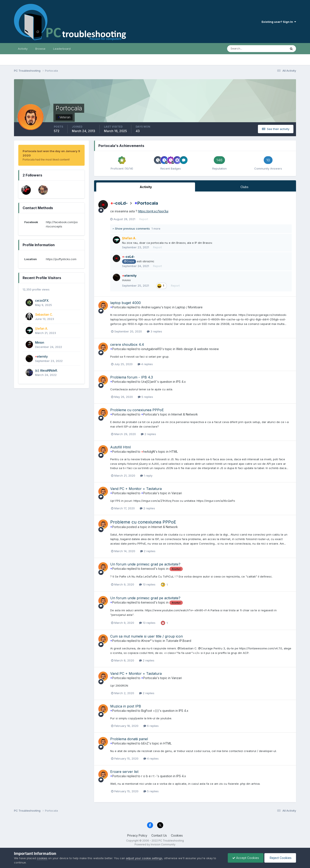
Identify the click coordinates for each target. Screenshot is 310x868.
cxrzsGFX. (42, 301)
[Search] (243, 49)
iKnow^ (146, 641)
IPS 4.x (181, 382)
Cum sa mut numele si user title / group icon (146, 636)
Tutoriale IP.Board (179, 641)
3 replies (154, 331)
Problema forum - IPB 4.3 (132, 377)
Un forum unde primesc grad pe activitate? (145, 564)
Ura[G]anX (149, 382)
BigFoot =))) (150, 711)
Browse (40, 49)
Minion (40, 343)
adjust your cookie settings (144, 858)
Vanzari (177, 493)
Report (144, 219)
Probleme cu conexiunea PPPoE (137, 410)
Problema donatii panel (129, 739)
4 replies (145, 364)
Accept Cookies (246, 858)
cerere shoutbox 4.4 (127, 344)
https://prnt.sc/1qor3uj (153, 211)
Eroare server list (124, 772)
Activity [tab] (146, 187)
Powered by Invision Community (155, 844)
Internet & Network (185, 414)
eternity (41, 357)
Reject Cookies (280, 858)
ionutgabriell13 (151, 349)
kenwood (148, 569)
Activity (23, 49)
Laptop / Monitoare (189, 307)
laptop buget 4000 (126, 303)
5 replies (145, 397)
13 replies (147, 584)
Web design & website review (197, 349)
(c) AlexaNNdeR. (46, 371)
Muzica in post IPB (126, 706)
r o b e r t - (149, 776)
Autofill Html (120, 447)
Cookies (177, 835)
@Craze (129, 261)
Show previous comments (136, 229)
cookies (42, 858)
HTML (174, 452)
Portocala (146, 203)
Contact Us (159, 835)
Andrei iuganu (151, 307)
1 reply (146, 476)
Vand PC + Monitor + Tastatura (136, 489)
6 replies (151, 726)
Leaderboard (62, 49)
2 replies (148, 434)
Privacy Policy (137, 835)
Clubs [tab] (244, 187)
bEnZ (145, 743)
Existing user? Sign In (279, 22)
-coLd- (119, 203)
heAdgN (148, 452)
